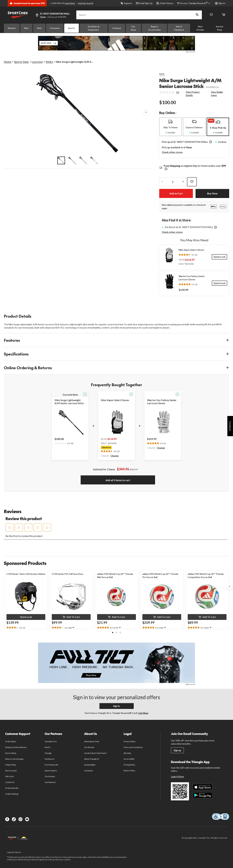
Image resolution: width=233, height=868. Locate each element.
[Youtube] (27, 819)
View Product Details (193, 94)
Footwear (55, 28)
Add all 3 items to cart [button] (118, 480)
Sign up (177, 750)
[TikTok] (14, 819)
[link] (170, 92)
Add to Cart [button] (176, 193)
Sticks (49, 62)
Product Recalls (12, 788)
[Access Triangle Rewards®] (196, 3)
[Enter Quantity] (173, 182)
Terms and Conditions (133, 747)
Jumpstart (89, 771)
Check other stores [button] (172, 152)
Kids (39, 28)
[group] (116, 448)
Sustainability (90, 765)
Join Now (143, 713)
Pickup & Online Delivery (16, 747)
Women (12, 28)
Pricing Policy (129, 765)
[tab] (170, 127)
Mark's (48, 747)
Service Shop (220, 28)
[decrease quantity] (162, 182)
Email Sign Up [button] (144, 3)
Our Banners (50, 782)
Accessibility (129, 759)
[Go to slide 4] (94, 160)
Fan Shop (133, 28)
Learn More (70, 3)
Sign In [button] (220, 3)
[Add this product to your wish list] (192, 182)
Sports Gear (21, 62)
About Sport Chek (92, 741)
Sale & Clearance (179, 28)
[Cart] (224, 15)
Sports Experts (51, 771)
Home (8, 62)
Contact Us (10, 782)
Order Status (165, 3)
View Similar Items (217, 94)
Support (126, 3)
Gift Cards (10, 776)
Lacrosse (37, 62)
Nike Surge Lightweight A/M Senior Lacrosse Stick (190, 83)
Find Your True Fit (86, 3)
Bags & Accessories (154, 28)
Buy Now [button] (212, 193)
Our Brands (89, 747)
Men (26, 28)
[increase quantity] (183, 182)
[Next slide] (229, 587)
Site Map (127, 753)
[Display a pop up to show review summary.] (73, 628)
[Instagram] (20, 819)
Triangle (48, 753)
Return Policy (129, 771)
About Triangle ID (92, 759)
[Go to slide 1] (61, 160)
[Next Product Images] (146, 112)
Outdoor (117, 28)
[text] (64, 443)
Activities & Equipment (94, 28)
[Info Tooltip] (166, 169)
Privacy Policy (130, 741)
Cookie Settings (12, 794)
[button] (197, 15)
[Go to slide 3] (83, 160)
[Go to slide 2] (72, 160)
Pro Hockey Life (52, 765)
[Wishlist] (211, 15)
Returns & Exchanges (14, 759)
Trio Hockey (50, 776)
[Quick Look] (219, 257)
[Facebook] (7, 819)
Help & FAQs (11, 765)
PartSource (50, 759)
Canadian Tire (51, 741)
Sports (72, 28)
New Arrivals (200, 28)
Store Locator (11, 771)
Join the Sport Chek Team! (95, 753)
